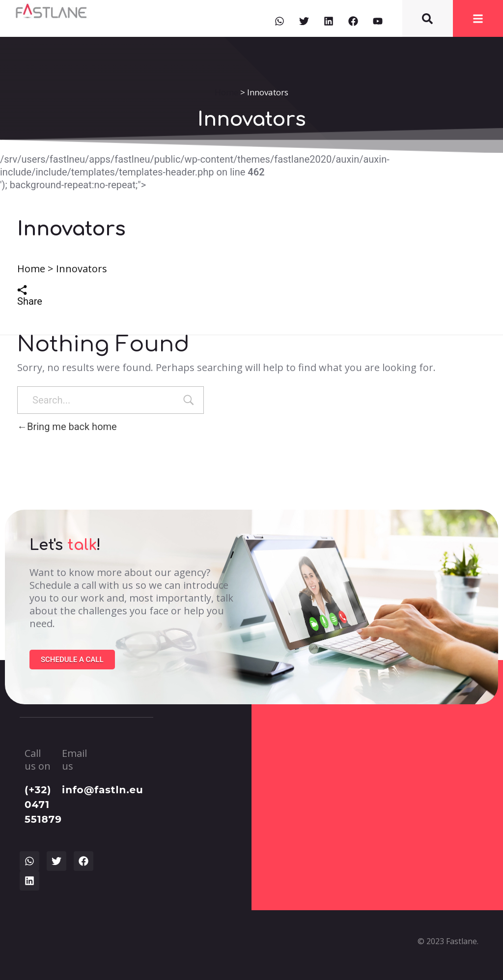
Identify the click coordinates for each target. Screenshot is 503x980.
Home (226, 92)
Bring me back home (67, 427)
